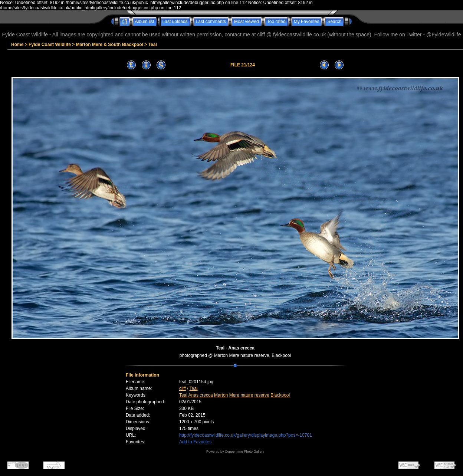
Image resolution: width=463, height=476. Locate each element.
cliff (183, 388)
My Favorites (307, 22)
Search (334, 22)
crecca (206, 395)
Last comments (211, 22)
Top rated (276, 22)
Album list (145, 22)
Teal (153, 45)
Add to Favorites (195, 442)
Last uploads (175, 22)
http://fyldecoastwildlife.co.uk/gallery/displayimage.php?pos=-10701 (246, 435)
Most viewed (247, 22)
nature (247, 395)
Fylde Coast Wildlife (50, 45)
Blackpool (280, 395)
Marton (221, 395)
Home (17, 45)
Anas (193, 395)
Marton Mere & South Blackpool (110, 45)
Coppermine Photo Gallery (244, 452)
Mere (234, 395)
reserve (262, 395)
